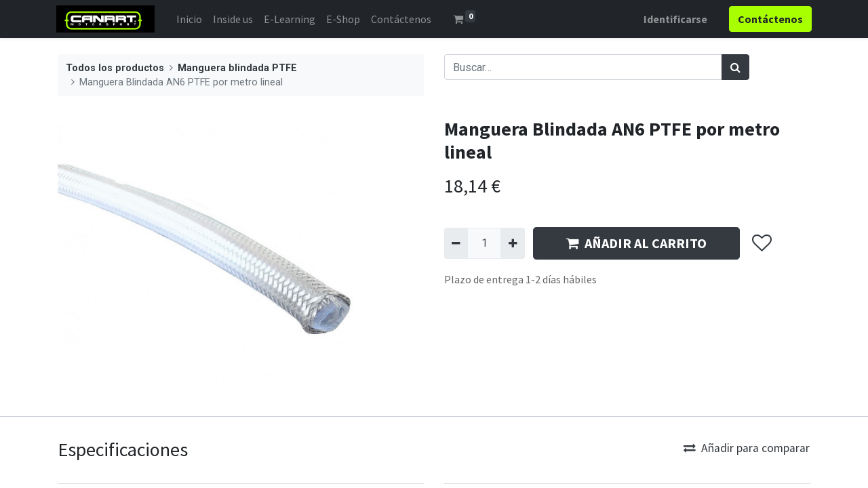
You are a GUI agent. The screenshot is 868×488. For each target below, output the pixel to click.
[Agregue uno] (512, 243)
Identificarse (674, 19)
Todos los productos (115, 68)
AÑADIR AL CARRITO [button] (636, 243)
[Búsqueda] (735, 67)
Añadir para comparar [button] (747, 448)
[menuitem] (190, 19)
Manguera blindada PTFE (237, 68)
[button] (761, 243)
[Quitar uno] (456, 243)
